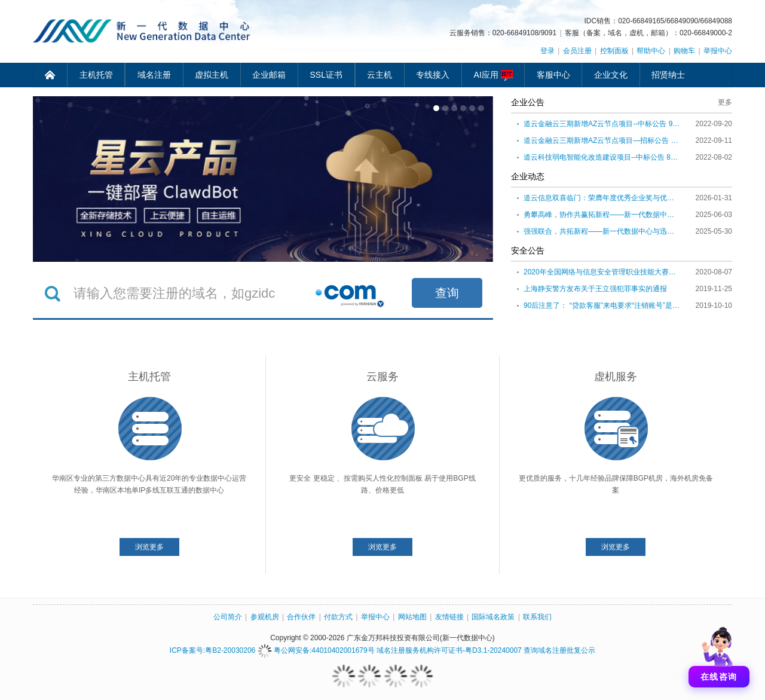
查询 (447, 293)
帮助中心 (651, 51)
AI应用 (493, 75)
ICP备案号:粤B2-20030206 (212, 650)
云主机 (380, 75)
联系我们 (537, 617)
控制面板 (614, 51)
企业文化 (611, 75)
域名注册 (154, 75)
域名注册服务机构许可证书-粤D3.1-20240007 (449, 650)
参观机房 (265, 617)
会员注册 (577, 51)
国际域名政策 (493, 617)
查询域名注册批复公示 (559, 650)
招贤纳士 (668, 75)
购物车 (684, 51)
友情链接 (449, 617)
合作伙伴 (301, 617)
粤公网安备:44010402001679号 (316, 650)
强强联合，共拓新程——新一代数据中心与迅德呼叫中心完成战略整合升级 (602, 231)
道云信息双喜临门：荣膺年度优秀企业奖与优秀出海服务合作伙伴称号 (602, 198)
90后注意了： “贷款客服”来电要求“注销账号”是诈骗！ (602, 305)
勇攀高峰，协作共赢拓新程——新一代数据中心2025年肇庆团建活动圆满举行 (602, 215)
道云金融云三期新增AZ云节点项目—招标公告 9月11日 (602, 140)
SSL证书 (326, 75)
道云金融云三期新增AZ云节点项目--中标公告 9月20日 (602, 124)
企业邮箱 (269, 75)
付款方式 (338, 617)
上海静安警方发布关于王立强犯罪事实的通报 (595, 289)
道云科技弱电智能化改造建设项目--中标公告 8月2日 (602, 157)
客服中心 (553, 75)
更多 (725, 102)
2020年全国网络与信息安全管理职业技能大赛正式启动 (602, 272)
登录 (547, 51)
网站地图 (412, 617)
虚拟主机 (212, 75)
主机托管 (96, 75)
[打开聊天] (719, 654)
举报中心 (718, 51)
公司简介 (228, 617)
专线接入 (433, 75)
